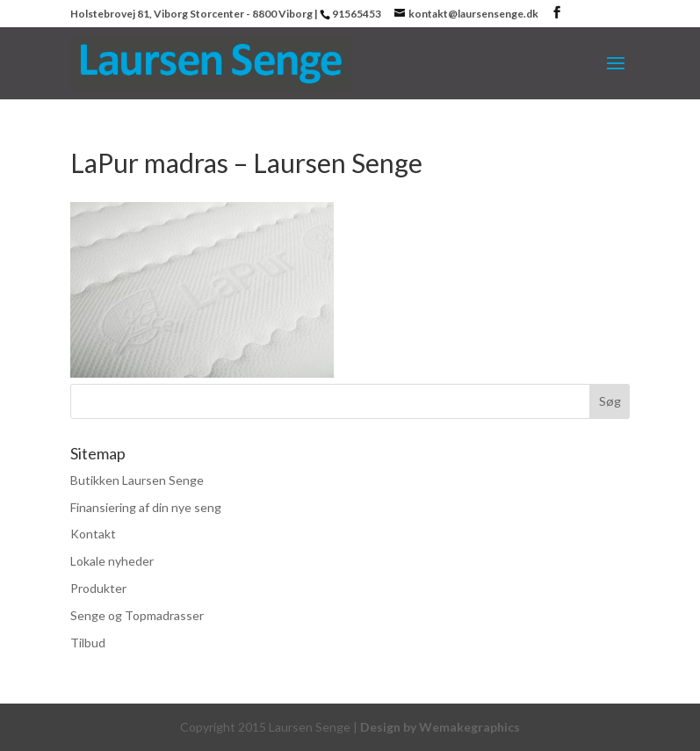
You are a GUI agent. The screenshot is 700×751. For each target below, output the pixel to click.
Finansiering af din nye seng (146, 507)
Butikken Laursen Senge (137, 480)
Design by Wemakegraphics (440, 727)
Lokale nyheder (112, 561)
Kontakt (93, 534)
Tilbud (88, 643)
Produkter (98, 588)
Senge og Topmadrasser (137, 615)
